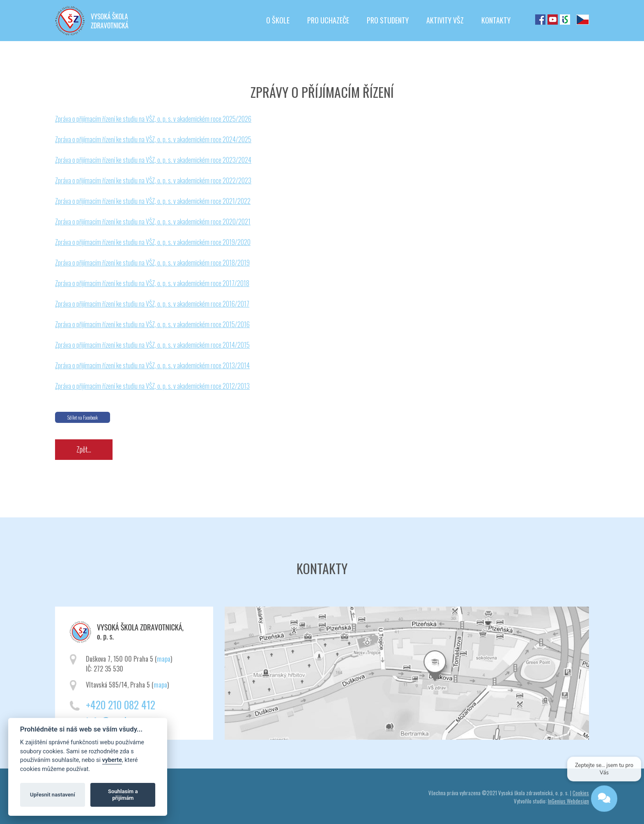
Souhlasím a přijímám (123, 795)
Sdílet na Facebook (83, 417)
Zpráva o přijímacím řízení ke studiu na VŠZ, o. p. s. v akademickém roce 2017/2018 (152, 283)
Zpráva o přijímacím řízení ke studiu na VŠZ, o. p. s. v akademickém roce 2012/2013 (152, 386)
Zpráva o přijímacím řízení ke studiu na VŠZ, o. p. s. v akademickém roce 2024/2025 (153, 139)
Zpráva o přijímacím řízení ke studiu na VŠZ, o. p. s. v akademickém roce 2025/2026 (153, 119)
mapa (164, 659)
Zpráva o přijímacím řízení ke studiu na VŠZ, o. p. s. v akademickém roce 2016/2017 (152, 304)
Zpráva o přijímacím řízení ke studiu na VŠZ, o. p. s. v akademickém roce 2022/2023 (153, 180)
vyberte (112, 760)
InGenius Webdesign (568, 801)
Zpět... (84, 449)
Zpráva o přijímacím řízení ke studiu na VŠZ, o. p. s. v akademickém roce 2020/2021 (153, 222)
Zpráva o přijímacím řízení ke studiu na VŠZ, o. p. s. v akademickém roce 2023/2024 (153, 160)
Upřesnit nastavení (53, 795)
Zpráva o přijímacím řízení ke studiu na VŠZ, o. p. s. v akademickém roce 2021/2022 (153, 201)
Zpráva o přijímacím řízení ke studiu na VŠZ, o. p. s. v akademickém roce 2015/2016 (152, 324)
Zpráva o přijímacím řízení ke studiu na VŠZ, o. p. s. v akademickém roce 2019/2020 (153, 242)
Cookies (581, 793)
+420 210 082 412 (121, 705)
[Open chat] (604, 800)
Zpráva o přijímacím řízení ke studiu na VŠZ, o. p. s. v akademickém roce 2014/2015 (152, 345)
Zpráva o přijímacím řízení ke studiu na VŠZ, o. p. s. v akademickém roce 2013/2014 (152, 365)
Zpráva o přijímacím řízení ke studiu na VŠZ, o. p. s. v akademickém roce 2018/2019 (152, 263)
